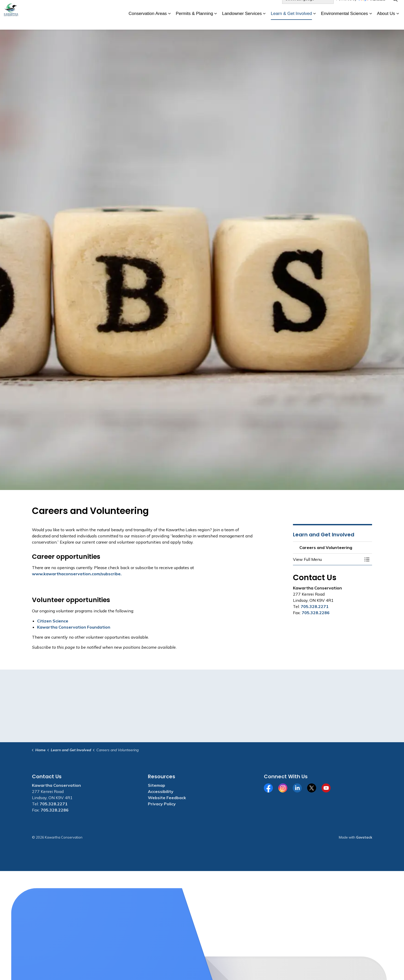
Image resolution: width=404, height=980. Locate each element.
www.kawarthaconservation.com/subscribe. (77, 574)
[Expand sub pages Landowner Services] (264, 22)
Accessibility (161, 791)
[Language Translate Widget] (308, 7)
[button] (327, 559)
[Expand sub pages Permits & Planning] (216, 22)
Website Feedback (167, 798)
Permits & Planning (194, 22)
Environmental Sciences (344, 22)
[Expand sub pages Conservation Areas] (169, 22)
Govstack (364, 837)
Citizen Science (53, 621)
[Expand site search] (395, 7)
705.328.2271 (315, 606)
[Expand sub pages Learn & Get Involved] (315, 22)
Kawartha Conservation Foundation (74, 627)
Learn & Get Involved (291, 22)
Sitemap (157, 785)
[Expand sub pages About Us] (398, 22)
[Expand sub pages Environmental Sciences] (371, 22)
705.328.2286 (316, 613)
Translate (372, 8)
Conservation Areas (148, 22)
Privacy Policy (162, 804)
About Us (386, 22)
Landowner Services (242, 22)
